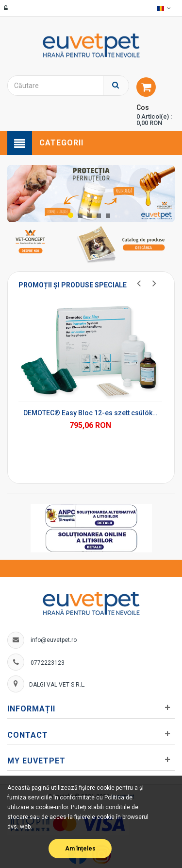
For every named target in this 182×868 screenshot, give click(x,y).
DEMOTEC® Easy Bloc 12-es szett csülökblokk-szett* (90, 413)
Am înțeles (80, 849)
